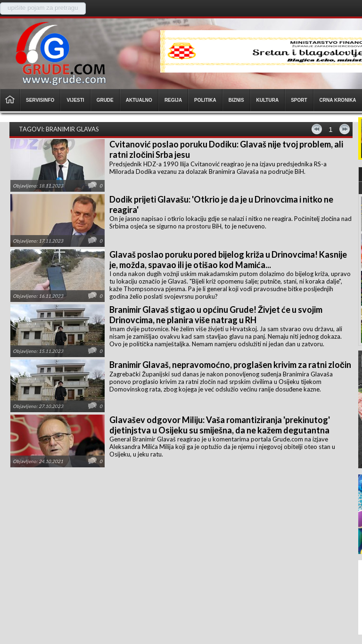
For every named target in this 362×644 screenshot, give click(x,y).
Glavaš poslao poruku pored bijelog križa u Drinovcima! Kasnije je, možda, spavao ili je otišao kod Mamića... (228, 260)
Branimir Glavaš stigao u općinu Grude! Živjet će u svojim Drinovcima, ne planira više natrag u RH (216, 315)
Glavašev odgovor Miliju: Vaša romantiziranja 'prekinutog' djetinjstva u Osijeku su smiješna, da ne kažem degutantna (220, 425)
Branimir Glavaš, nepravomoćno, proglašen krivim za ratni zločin (230, 365)
